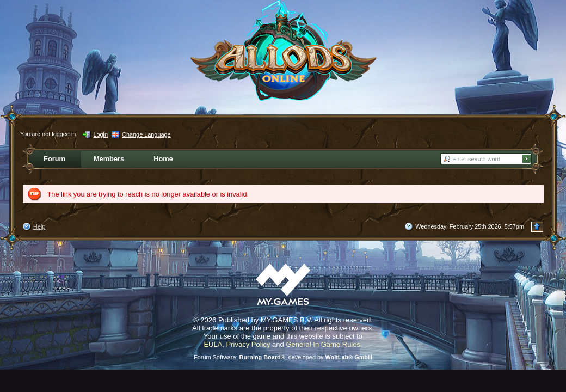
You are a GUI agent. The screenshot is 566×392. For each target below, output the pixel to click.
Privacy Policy (248, 344)
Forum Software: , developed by (283, 357)
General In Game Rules (323, 344)
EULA (213, 344)
